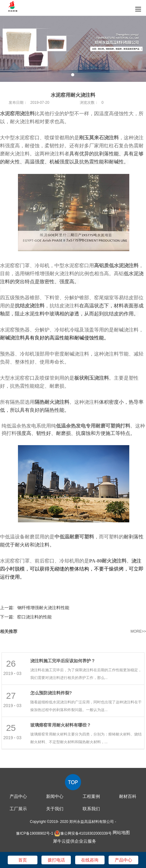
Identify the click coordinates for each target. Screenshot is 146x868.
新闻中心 (55, 796)
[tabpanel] (73, 49)
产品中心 (18, 796)
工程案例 (91, 796)
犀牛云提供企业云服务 (75, 841)
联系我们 (91, 809)
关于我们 (55, 809)
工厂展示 (18, 809)
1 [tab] (73, 75)
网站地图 (121, 832)
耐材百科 (128, 796)
